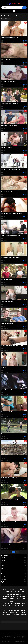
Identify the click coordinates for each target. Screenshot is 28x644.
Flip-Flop (14, 582)
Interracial (14, 579)
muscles (16, 594)
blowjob (17, 610)
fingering (12, 590)
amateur (17, 601)
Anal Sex (14, 560)
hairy (4, 603)
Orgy (14, 568)
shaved (3, 608)
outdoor (5, 606)
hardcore (11, 617)
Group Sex (14, 571)
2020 (3, 615)
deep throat (17, 603)
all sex (10, 603)
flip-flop (16, 596)
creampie (11, 612)
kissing (17, 617)
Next (17, 552)
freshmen (6, 601)
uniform (14, 619)
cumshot (14, 592)
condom (22, 590)
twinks (23, 610)
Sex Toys (14, 577)
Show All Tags (14, 622)
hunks (24, 612)
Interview (14, 563)
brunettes (23, 615)
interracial (23, 608)
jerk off (11, 606)
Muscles (14, 574)
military (5, 610)
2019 (17, 590)
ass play (11, 610)
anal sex (7, 592)
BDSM (14, 566)
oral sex (5, 612)
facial (24, 599)
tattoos (18, 612)
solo (23, 606)
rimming (17, 606)
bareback (15, 608)
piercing (9, 608)
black (23, 601)
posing (22, 617)
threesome (16, 615)
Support (17, 633)
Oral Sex (14, 557)
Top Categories (6, 555)
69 (21, 594)
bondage (8, 615)
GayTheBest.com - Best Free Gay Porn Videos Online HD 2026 (14, 642)
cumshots (5, 599)
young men (9, 594)
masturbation (7, 597)
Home (10, 633)
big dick (22, 597)
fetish (5, 617)
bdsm (23, 603)
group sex (21, 592)
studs (18, 599)
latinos (5, 590)
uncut (12, 601)
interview (13, 599)
